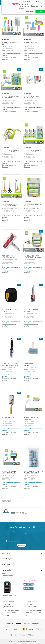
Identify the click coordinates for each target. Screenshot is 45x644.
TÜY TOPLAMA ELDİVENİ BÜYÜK (11, 311)
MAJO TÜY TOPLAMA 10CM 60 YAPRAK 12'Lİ (32, 311)
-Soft (11, 641)
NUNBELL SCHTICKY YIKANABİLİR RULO (9, 472)
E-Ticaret (16, 641)
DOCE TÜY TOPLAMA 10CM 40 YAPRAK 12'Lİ (10, 365)
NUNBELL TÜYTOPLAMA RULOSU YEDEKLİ (11, 97)
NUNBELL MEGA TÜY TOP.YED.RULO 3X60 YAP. (33, 257)
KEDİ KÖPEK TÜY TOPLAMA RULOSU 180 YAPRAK (33, 472)
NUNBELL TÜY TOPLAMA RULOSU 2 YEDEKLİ (33, 151)
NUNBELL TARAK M (31, 43)
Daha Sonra (30, 12)
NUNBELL (6, 40)
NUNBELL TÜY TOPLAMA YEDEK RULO (33, 205)
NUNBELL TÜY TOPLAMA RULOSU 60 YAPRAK (11, 151)
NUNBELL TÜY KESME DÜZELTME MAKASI (10, 205)
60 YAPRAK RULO (8, 418)
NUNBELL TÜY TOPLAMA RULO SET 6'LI (33, 97)
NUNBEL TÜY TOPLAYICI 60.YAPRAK (10, 43)
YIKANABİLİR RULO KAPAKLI (31, 365)
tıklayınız (5, 59)
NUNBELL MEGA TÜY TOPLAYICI (31, 418)
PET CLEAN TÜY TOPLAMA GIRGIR (8, 257)
